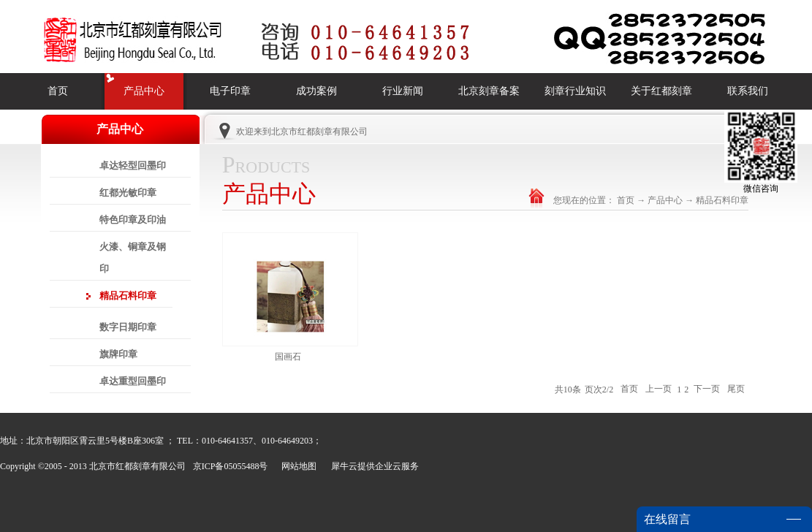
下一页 (707, 389)
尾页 (736, 389)
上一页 (659, 389)
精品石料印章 (722, 200)
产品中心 (665, 200)
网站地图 (297, 466)
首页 (58, 91)
